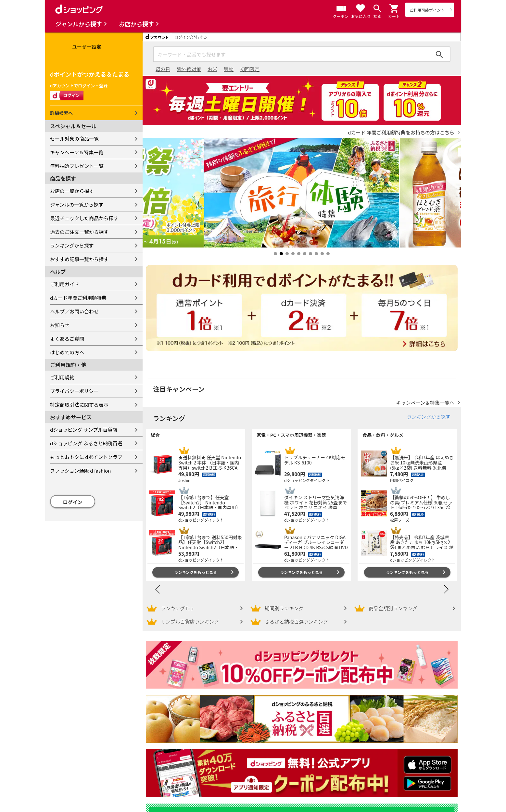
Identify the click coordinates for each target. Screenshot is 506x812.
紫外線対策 (189, 69)
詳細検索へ (61, 113)
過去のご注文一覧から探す (79, 232)
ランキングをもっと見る (196, 572)
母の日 (163, 69)
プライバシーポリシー (74, 391)
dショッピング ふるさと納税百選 (86, 443)
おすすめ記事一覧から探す (79, 259)
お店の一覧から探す (72, 191)
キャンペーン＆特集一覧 (77, 152)
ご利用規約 (62, 377)
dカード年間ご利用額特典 (78, 298)
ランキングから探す (72, 245)
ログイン (73, 502)
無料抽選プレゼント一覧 (77, 166)
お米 (212, 69)
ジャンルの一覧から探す (77, 204)
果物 (229, 69)
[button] (394, 8)
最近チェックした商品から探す (84, 218)
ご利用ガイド (65, 284)
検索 (439, 54)
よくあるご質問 (67, 339)
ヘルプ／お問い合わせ (74, 311)
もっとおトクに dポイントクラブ (86, 457)
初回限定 (250, 69)
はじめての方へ (67, 352)
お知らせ (60, 325)
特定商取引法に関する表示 (79, 405)
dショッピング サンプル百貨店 (84, 430)
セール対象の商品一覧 (74, 139)
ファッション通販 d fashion (80, 470)
